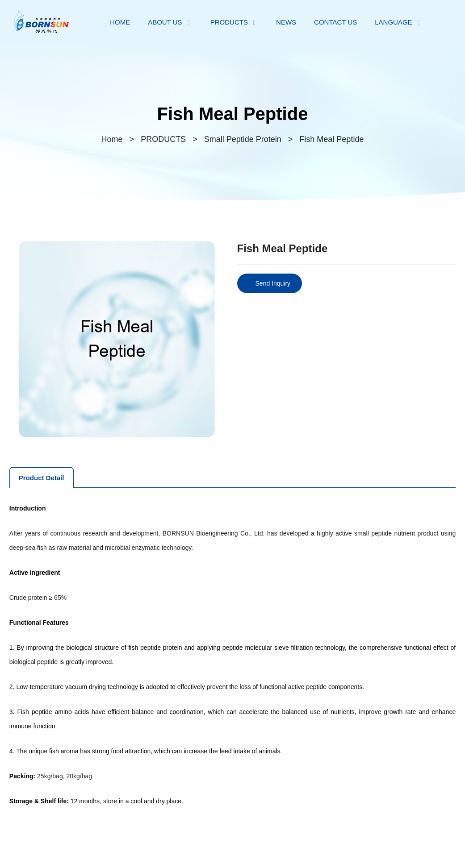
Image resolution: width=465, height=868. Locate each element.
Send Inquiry (273, 283)
